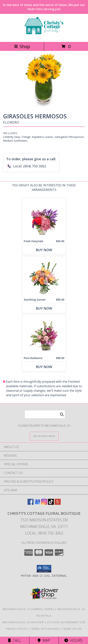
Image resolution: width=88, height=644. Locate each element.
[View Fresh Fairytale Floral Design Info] (44, 218)
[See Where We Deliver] (44, 436)
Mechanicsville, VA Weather (23, 622)
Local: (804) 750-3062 (44, 533)
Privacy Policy (17, 629)
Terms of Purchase (45, 629)
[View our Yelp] (58, 504)
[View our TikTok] (51, 504)
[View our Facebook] (31, 504)
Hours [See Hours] (73, 640)
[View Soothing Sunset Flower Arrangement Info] (44, 276)
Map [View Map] (44, 640)
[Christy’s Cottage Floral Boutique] (44, 36)
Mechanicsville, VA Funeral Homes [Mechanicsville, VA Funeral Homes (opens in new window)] (29, 609)
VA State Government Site (66, 622)
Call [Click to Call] (15, 640)
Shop (22, 46)
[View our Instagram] (44, 504)
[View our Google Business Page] (37, 504)
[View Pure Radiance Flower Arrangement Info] (44, 335)
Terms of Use (72, 629)
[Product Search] (45, 414)
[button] (44, 569)
